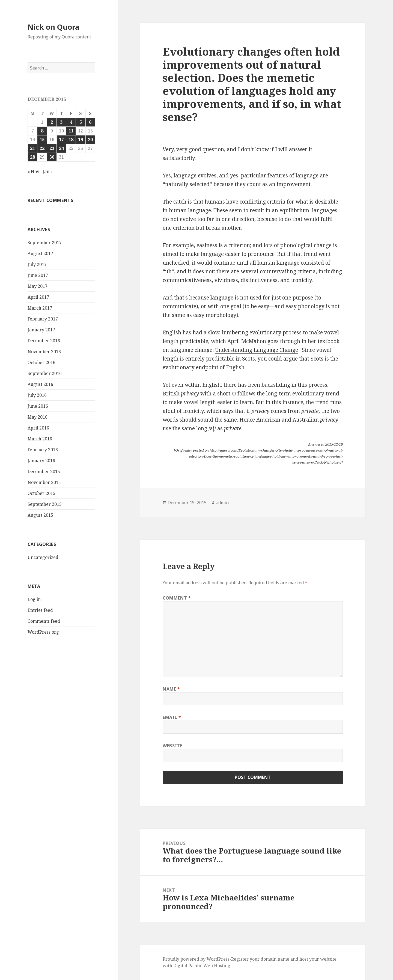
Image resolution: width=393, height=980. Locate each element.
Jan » (48, 171)
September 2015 (45, 504)
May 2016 (38, 417)
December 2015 (44, 471)
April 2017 (38, 297)
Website (172, 746)
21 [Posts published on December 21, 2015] (32, 148)
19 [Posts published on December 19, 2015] (81, 140)
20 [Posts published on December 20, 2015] (90, 140)
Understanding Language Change (257, 350)
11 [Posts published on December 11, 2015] (71, 131)
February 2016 (43, 450)
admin (222, 503)
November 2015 (44, 482)
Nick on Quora (53, 27)
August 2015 (40, 515)
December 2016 (44, 341)
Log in (34, 599)
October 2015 (41, 493)
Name (171, 689)
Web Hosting (217, 966)
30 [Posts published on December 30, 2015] (52, 157)
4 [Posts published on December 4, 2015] (71, 122)
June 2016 (38, 406)
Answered (325, 444)
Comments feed (44, 621)
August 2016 (40, 384)
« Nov (33, 171)
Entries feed (40, 610)
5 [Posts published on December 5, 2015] (81, 122)
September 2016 (45, 373)
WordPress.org (43, 632)
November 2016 (44, 352)
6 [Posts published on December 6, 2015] (90, 122)
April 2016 (38, 428)
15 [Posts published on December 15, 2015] (42, 140)
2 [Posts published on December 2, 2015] (52, 122)
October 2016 (41, 362)
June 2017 (38, 275)
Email (172, 717)
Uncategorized (43, 557)
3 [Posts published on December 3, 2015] (61, 122)
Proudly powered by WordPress (196, 959)
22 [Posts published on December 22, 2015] (42, 148)
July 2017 (37, 264)
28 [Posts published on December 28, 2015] (32, 157)
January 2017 (41, 330)
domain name (275, 959)
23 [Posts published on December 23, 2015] (52, 148)
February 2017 (43, 319)
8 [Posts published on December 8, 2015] (42, 131)
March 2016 (40, 439)
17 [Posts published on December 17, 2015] (61, 140)
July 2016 (37, 395)
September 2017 (45, 243)
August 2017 (40, 253)
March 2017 (40, 308)
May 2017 (38, 286)
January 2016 (41, 461)
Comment (177, 598)
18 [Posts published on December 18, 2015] (71, 140)
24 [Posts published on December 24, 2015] (61, 148)
